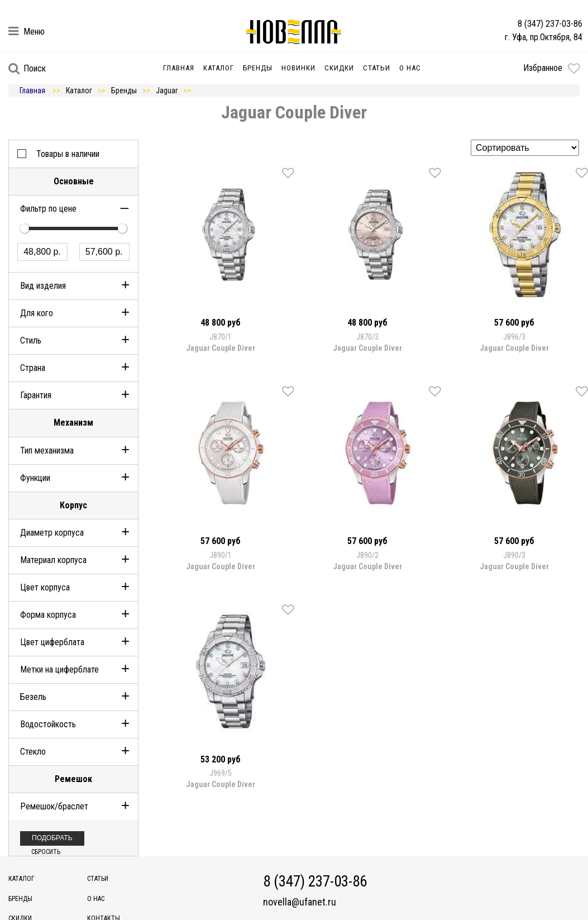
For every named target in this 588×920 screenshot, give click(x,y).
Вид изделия (43, 286)
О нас (410, 68)
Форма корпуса (48, 615)
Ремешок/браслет (54, 806)
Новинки (298, 68)
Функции (35, 478)
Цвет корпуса (45, 587)
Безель (33, 697)
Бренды (258, 68)
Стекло (33, 752)
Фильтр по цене (48, 209)
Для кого (37, 313)
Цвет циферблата (52, 642)
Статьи (377, 68)
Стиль (31, 340)
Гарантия (36, 395)
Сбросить (46, 852)
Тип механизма (47, 451)
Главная (179, 68)
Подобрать (52, 838)
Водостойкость (48, 724)
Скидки (339, 68)
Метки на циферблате (59, 669)
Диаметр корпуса (52, 533)
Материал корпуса (53, 560)
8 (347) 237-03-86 (550, 24)
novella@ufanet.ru (300, 902)
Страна (33, 368)
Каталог (219, 68)
